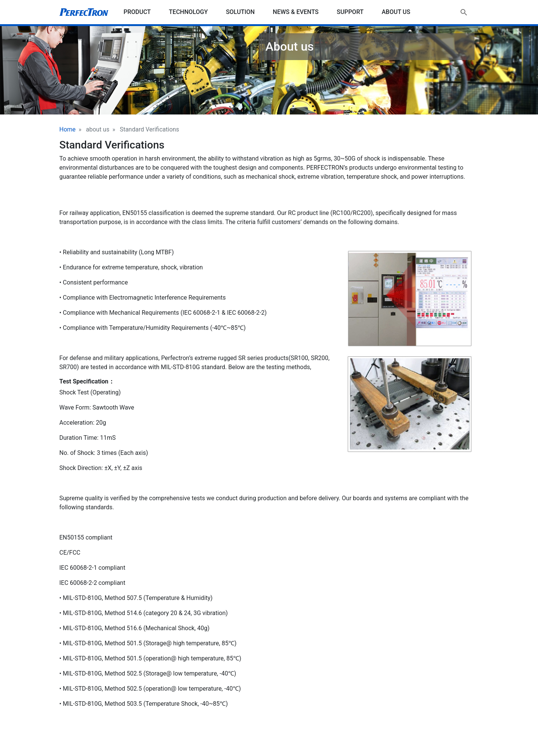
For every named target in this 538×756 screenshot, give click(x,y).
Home (67, 129)
